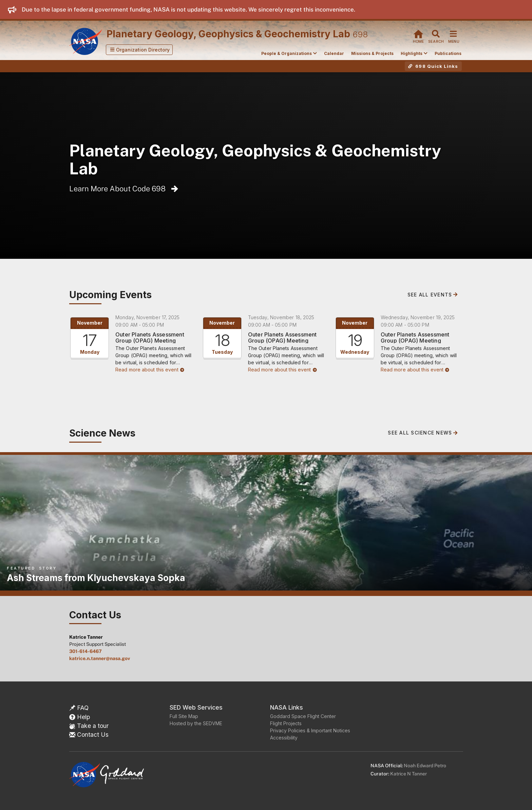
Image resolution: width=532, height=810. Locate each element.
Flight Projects (286, 723)
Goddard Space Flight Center (303, 716)
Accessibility (284, 738)
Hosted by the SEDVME (196, 723)
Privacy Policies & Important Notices (310, 730)
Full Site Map (184, 716)
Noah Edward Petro (425, 766)
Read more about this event (150, 370)
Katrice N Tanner (408, 774)
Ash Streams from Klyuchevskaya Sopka (96, 578)
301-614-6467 (85, 651)
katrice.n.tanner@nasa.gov (100, 658)
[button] (139, 50)
